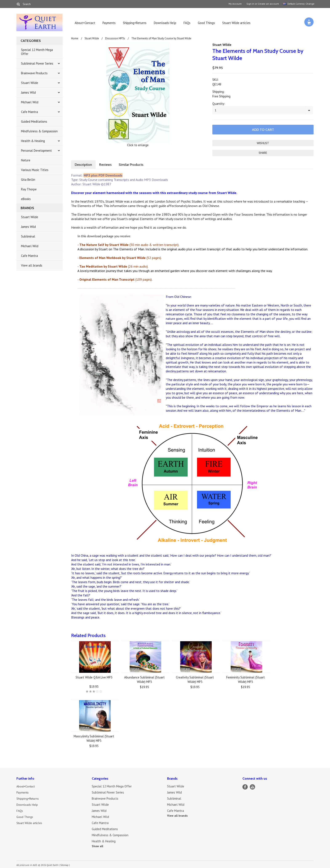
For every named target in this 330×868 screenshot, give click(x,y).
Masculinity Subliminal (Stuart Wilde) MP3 (94, 738)
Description (84, 164)
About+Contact (85, 23)
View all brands (32, 265)
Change (310, 4)
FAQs (187, 23)
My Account (235, 4)
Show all (97, 846)
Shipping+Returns (135, 23)
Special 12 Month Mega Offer (37, 52)
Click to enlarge (138, 145)
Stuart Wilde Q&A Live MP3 (94, 677)
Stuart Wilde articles (236, 23)
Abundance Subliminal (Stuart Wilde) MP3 (144, 679)
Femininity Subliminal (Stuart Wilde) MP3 (246, 679)
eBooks (26, 199)
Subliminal (28, 236)
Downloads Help (165, 23)
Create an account (268, 4)
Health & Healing (33, 141)
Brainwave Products (34, 73)
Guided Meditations (34, 121)
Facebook (245, 786)
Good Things (206, 23)
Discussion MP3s (115, 38)
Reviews (107, 164)
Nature (26, 160)
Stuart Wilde (30, 83)
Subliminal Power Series (37, 63)
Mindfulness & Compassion (39, 131)
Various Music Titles (35, 170)
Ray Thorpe (29, 189)
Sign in (250, 4)
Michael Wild (30, 102)
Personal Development (36, 151)
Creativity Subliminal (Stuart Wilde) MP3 (195, 679)
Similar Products (133, 164)
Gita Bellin (28, 180)
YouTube (252, 786)
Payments (109, 23)
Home (75, 38)
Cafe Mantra (29, 112)
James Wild (28, 92)
